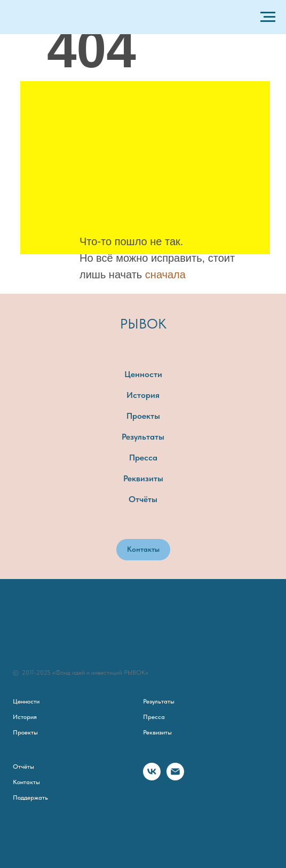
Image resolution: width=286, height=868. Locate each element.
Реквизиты (143, 478)
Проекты (143, 416)
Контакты (26, 782)
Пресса (143, 458)
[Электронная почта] (175, 777)
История (143, 395)
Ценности (143, 374)
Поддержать (30, 797)
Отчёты (143, 499)
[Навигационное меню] (268, 17)
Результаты (143, 437)
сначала (165, 275)
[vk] (152, 777)
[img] (145, 168)
